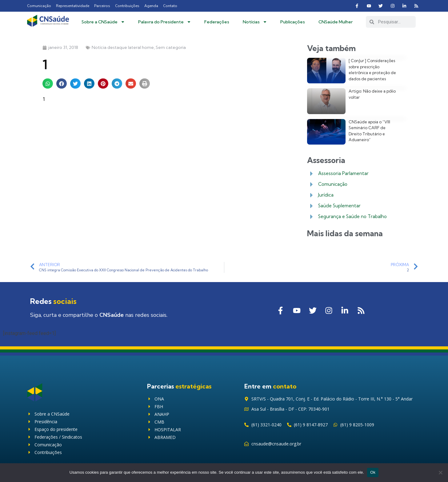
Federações (217, 22)
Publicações (293, 22)
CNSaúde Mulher (336, 22)
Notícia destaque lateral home (123, 47)
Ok (373, 472)
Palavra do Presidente (165, 22)
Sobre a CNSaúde (103, 22)
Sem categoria (171, 47)
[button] (48, 84)
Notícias (255, 22)
